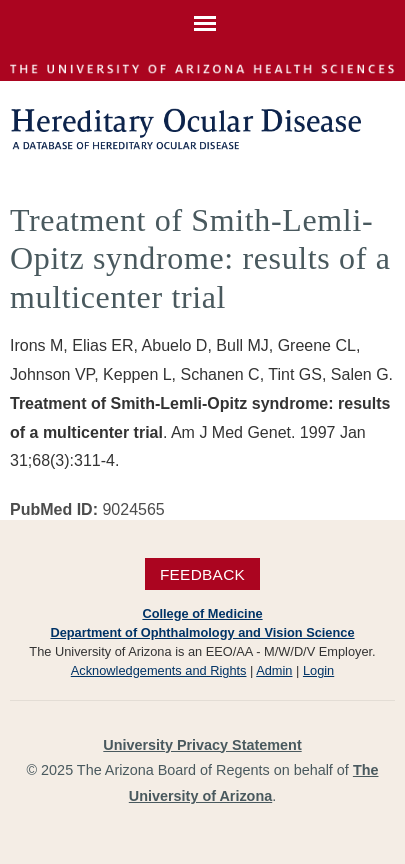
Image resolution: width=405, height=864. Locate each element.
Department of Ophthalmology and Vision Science (202, 632)
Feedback (202, 573)
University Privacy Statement (202, 745)
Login (318, 670)
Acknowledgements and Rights (159, 670)
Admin (274, 670)
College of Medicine (202, 613)
